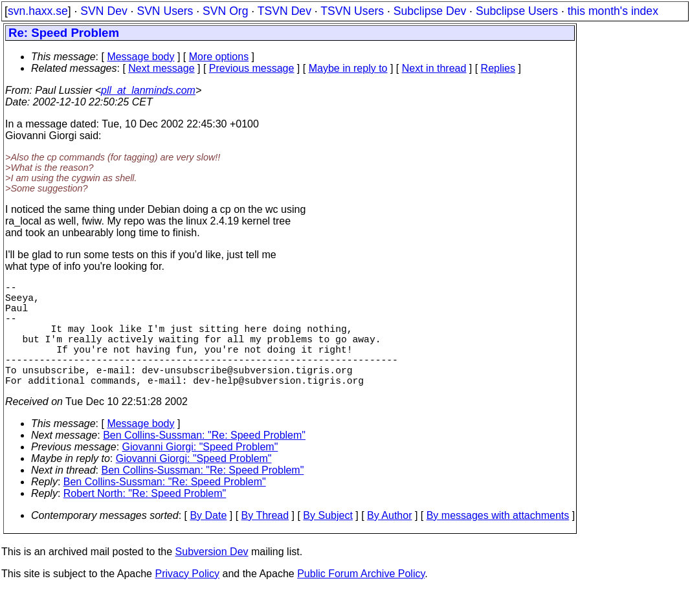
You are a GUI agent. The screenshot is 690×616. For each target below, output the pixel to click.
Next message (161, 68)
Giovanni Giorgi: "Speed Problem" (200, 473)
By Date (208, 541)
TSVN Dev (284, 11)
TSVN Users (352, 11)
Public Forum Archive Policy (361, 599)
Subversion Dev (212, 577)
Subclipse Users (517, 11)
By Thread (265, 541)
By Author (389, 541)
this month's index (613, 11)
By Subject (328, 541)
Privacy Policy (187, 599)
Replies (498, 68)
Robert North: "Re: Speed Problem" (145, 519)
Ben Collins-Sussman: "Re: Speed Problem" (204, 461)
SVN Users (165, 11)
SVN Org (225, 11)
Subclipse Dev (430, 11)
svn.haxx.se (38, 11)
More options (219, 57)
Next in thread (434, 68)
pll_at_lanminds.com (148, 90)
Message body (140, 57)
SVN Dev (104, 11)
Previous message (252, 68)
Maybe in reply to (348, 68)
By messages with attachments (498, 541)
